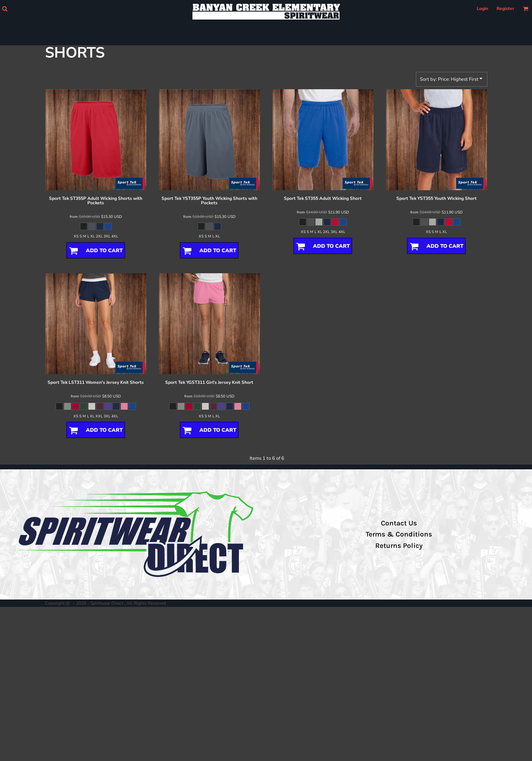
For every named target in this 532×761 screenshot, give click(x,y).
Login (482, 8)
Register (505, 8)
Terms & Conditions (399, 534)
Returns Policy (399, 546)
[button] (5, 9)
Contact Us (399, 523)
